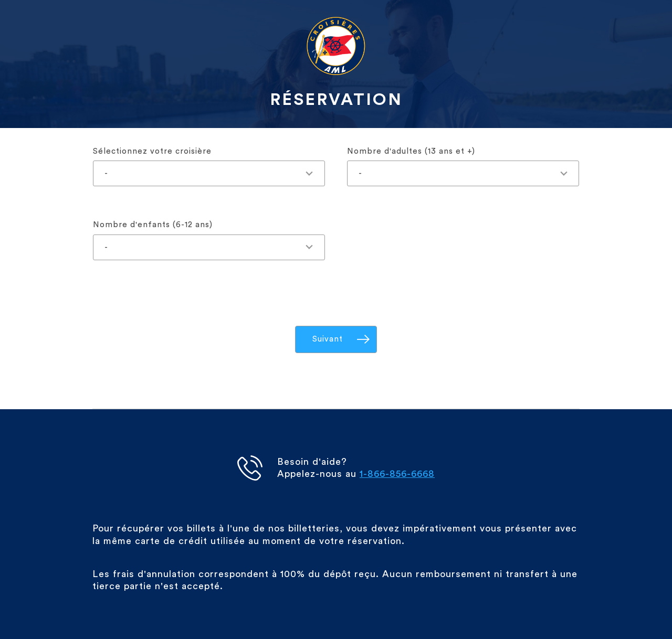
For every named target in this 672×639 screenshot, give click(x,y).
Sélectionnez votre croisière (152, 151)
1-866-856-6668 (397, 474)
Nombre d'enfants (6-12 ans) (153, 225)
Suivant (328, 339)
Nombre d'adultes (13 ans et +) (411, 151)
